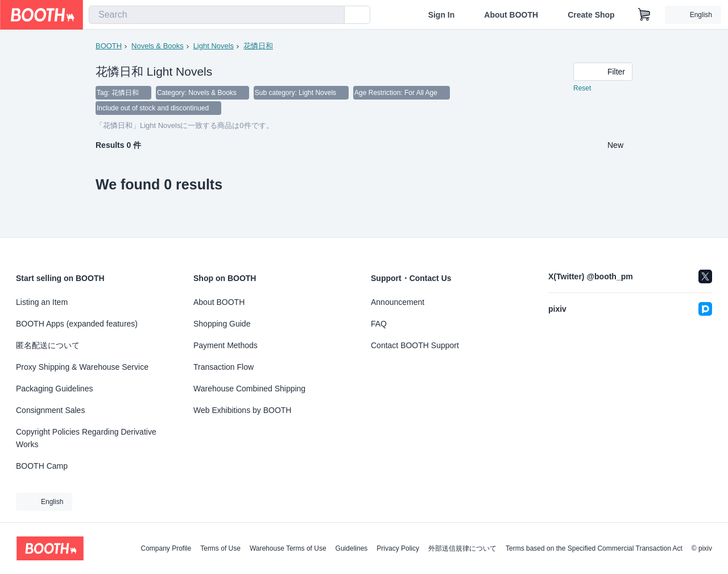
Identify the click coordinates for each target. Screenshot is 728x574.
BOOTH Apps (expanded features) (77, 324)
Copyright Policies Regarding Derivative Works (86, 438)
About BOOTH (511, 15)
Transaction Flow (224, 367)
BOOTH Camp (42, 466)
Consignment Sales (50, 410)
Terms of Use (220, 548)
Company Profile (166, 548)
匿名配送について (48, 345)
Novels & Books (158, 46)
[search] (333, 15)
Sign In (442, 15)
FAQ (379, 324)
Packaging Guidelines (54, 389)
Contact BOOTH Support (415, 345)
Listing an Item (42, 302)
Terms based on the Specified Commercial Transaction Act (594, 548)
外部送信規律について (462, 548)
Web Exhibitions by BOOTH (242, 410)
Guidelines (352, 548)
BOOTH (109, 46)
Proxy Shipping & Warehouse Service (82, 367)
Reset (582, 89)
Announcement (398, 302)
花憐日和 (258, 46)
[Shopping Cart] (644, 15)
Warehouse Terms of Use (288, 548)
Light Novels (214, 46)
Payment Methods (226, 345)
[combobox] (217, 15)
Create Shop (591, 15)
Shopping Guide (222, 324)
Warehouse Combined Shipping (249, 389)
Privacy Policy (398, 548)
